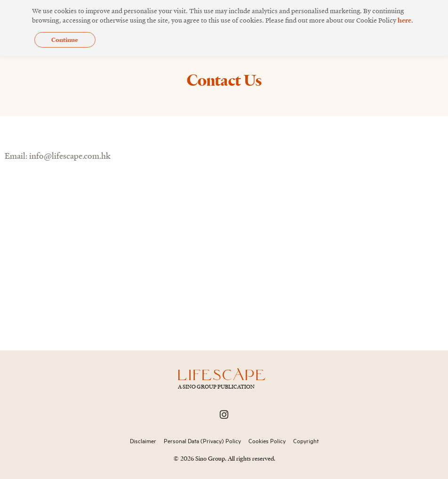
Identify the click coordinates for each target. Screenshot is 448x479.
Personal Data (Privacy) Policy (202, 441)
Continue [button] (65, 40)
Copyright (306, 441)
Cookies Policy (267, 441)
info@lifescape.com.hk (70, 155)
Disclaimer (143, 441)
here (404, 20)
